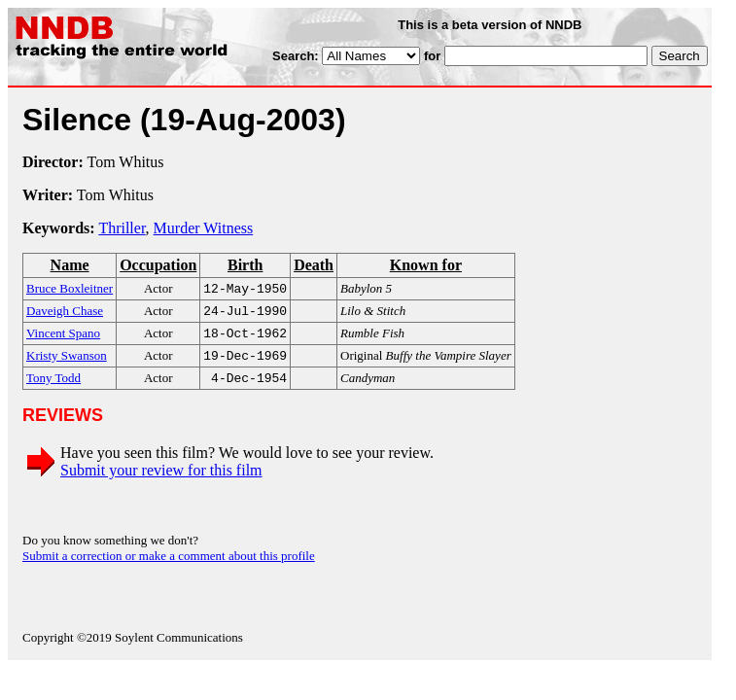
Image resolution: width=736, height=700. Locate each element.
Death (314, 265)
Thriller (122, 228)
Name (70, 265)
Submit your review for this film (161, 480)
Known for (426, 265)
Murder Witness (204, 228)
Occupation (158, 265)
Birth (245, 265)
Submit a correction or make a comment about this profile (169, 565)
